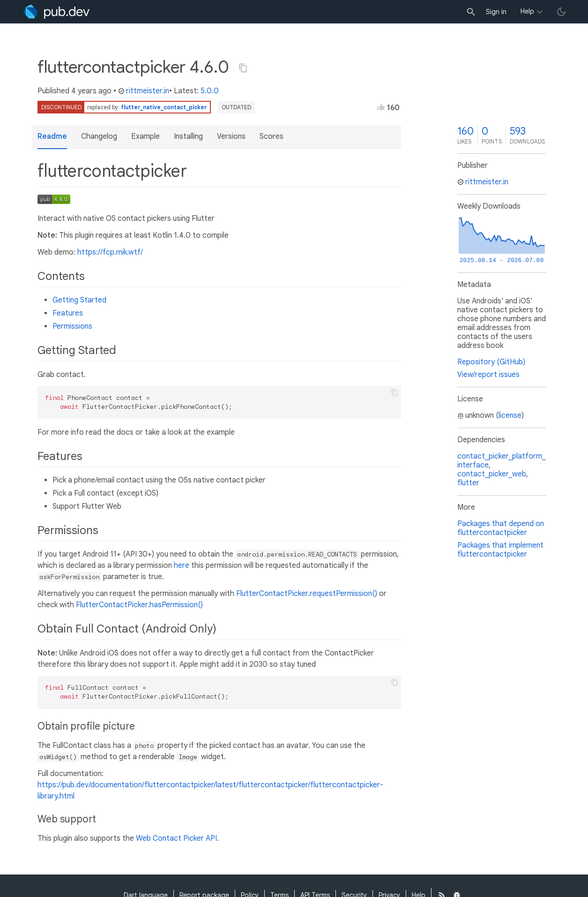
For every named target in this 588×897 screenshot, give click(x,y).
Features (68, 313)
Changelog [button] (99, 136)
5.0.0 (210, 91)
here (182, 565)
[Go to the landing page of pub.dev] (56, 12)
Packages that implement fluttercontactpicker (500, 550)
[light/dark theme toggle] (561, 12)
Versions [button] (231, 136)
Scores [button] (272, 136)
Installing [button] (188, 136)
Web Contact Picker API (176, 838)
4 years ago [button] (91, 91)
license (510, 415)
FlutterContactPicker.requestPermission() (307, 594)
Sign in (496, 12)
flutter (468, 483)
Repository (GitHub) (491, 362)
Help (527, 11)
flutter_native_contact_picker (164, 107)
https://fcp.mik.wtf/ (110, 252)
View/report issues (488, 375)
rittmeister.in (144, 91)
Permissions (72, 326)
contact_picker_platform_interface (502, 461)
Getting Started (79, 300)
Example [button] (145, 136)
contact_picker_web (492, 474)
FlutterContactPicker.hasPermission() (139, 605)
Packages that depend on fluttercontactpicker (501, 528)
